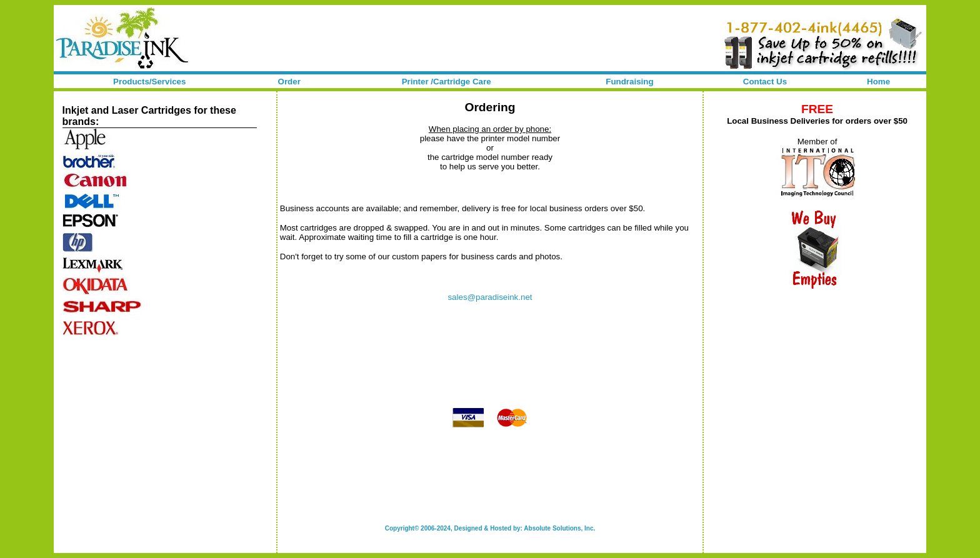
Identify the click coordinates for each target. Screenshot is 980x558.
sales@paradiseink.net (490, 297)
